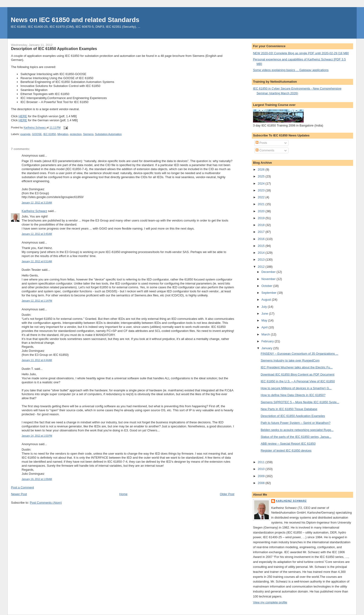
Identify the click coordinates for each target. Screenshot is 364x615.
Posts (261, 143)
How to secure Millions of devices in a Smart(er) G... (296, 388)
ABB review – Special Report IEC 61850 (288, 444)
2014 (262, 253)
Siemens (88, 134)
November (269, 279)
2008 (262, 483)
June (265, 314)
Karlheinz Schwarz (34, 211)
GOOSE (37, 134)
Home (123, 494)
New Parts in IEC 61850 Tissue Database (289, 409)
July (265, 307)
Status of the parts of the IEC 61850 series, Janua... (296, 437)
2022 (262, 197)
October (267, 286)
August (267, 300)
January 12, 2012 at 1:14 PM (37, 301)
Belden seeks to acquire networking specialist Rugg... (297, 430)
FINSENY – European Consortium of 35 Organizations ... (299, 354)
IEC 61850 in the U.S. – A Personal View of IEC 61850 (298, 381)
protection (76, 134)
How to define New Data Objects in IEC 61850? (293, 395)
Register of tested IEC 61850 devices (286, 450)
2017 (262, 232)
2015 (262, 246)
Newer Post (19, 494)
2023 (262, 190)
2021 (262, 204)
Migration (63, 134)
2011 (262, 462)
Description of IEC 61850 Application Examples (293, 416)
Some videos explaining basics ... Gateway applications (291, 70)
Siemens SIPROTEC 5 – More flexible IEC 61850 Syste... (300, 402)
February (268, 341)
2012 (262, 267)
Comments (265, 150)
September (269, 293)
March (266, 334)
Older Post (227, 494)
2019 (262, 218)
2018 (262, 225)
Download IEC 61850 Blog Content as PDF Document (297, 374)
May (265, 320)
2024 (262, 183)
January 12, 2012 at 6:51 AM (37, 261)
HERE (23, 116)
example (25, 134)
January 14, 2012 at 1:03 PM (37, 436)
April (265, 327)
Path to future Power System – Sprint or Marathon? (295, 423)
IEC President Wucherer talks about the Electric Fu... (297, 367)
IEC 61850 (50, 134)
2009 (262, 476)
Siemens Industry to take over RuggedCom (290, 360)
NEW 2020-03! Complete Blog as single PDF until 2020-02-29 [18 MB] (301, 53)
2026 (262, 170)
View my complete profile (270, 602)
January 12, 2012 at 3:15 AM (37, 203)
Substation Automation (108, 134)
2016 (262, 239)
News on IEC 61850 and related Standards (75, 20)
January (267, 348)
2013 (262, 260)
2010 (262, 469)
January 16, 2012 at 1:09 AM (37, 479)
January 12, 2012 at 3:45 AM (37, 234)
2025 (262, 176)
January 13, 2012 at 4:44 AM (37, 360)
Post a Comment (22, 487)
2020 (262, 211)
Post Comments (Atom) (46, 503)
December (269, 272)
